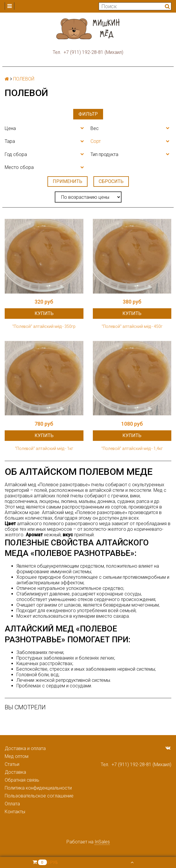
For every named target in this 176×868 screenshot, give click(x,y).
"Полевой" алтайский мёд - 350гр (44, 326)
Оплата (12, 804)
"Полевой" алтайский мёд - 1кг (44, 448)
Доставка (15, 772)
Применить (68, 181)
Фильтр (88, 114)
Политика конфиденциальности (38, 788)
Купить (44, 313)
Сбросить (111, 181)
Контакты (15, 812)
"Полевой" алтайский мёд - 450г (132, 326)
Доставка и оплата (25, 748)
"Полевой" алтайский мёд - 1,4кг (132, 448)
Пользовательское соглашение (39, 796)
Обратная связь (22, 780)
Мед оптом (17, 756)
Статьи (12, 764)
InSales (102, 842)
